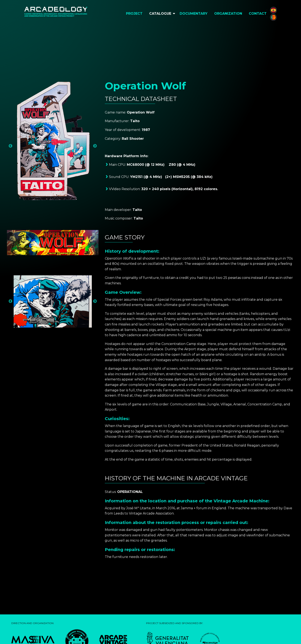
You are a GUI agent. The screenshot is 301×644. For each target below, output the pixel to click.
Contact (258, 14)
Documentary (194, 14)
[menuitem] (134, 14)
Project (134, 14)
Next (95, 146)
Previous (10, 146)
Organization (228, 14)
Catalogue (160, 14)
